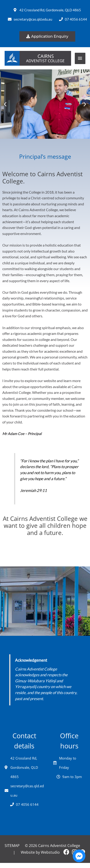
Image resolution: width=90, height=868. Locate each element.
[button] (5, 104)
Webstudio (50, 852)
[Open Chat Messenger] (79, 856)
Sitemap (12, 846)
